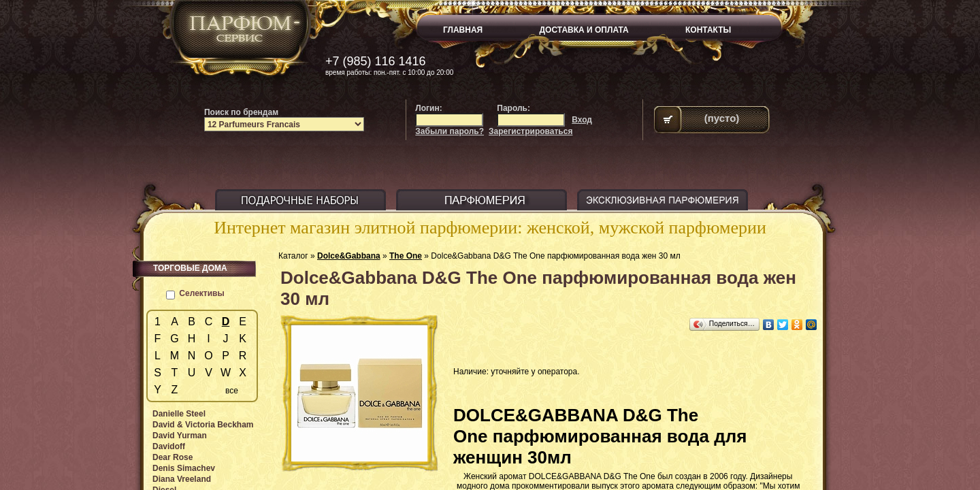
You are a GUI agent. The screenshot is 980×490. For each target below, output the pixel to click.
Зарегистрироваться (530, 131)
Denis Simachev (184, 468)
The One (406, 256)
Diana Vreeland (182, 479)
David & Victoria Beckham (203, 425)
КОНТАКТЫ (708, 30)
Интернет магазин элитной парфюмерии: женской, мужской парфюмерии (490, 228)
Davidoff (169, 446)
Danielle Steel (179, 414)
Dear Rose (173, 457)
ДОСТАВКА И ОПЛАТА (584, 30)
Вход (582, 120)
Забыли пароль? (450, 131)
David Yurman (180, 436)
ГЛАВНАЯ (463, 30)
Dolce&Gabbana (349, 256)
